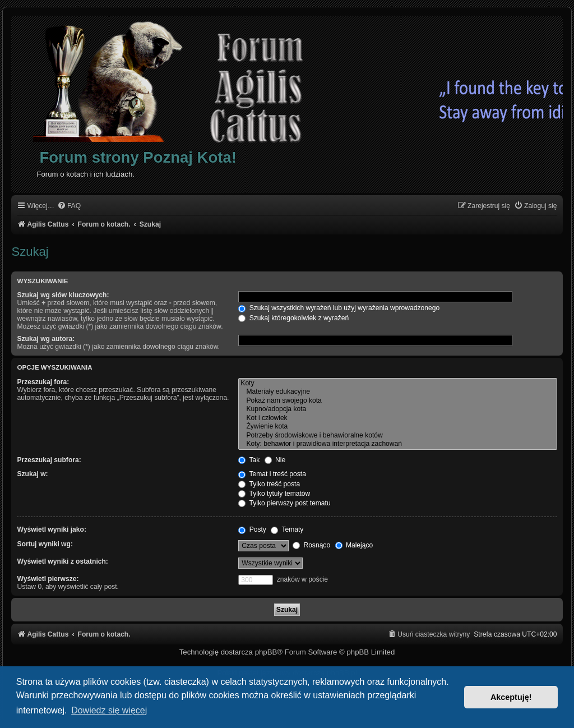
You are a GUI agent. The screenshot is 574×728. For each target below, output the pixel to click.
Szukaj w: (32, 474)
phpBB (266, 652)
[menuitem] (69, 206)
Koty (397, 384)
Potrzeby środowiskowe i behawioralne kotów (397, 436)
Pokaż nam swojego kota (397, 401)
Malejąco (354, 545)
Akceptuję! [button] (511, 697)
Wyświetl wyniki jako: (51, 529)
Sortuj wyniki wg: (45, 544)
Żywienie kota (397, 427)
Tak (249, 460)
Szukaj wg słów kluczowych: (63, 295)
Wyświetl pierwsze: (48, 579)
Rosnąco (311, 545)
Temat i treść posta (272, 474)
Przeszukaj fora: (43, 382)
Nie (275, 460)
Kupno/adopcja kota (397, 409)
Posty (252, 529)
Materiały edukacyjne (397, 392)
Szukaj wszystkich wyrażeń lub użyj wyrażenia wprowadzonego (339, 308)
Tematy (287, 529)
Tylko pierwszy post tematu (284, 503)
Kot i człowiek (397, 418)
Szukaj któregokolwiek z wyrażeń (293, 318)
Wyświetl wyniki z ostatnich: (62, 561)
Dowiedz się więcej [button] (109, 710)
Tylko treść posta (269, 484)
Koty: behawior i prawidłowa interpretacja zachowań (397, 444)
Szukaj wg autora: (46, 339)
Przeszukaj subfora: (49, 460)
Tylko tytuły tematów (274, 494)
